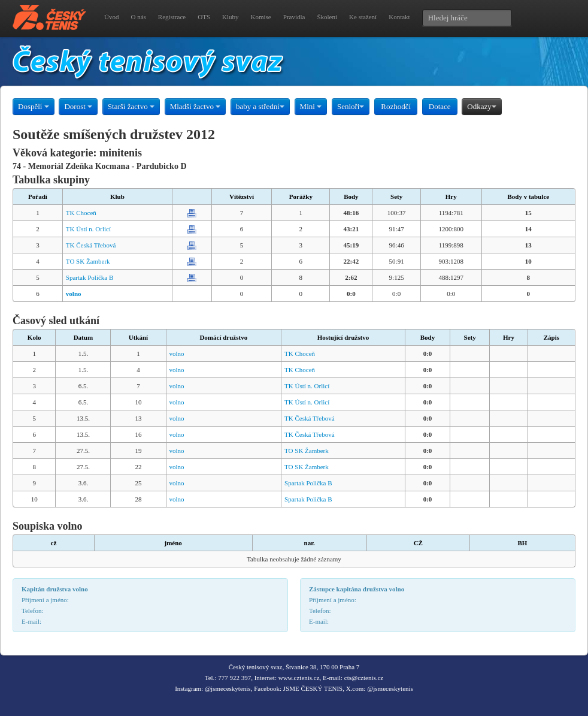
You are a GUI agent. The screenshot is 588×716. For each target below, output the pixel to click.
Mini (311, 106)
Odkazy (481, 106)
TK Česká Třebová (91, 245)
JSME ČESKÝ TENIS (313, 688)
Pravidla (294, 17)
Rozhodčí (396, 106)
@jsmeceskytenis (228, 688)
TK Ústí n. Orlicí (88, 229)
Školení (327, 17)
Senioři (351, 106)
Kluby (231, 17)
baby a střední (260, 106)
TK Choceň (81, 213)
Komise (261, 17)
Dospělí (34, 106)
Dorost (78, 106)
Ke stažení (363, 17)
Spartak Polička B (90, 277)
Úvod (111, 17)
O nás (138, 17)
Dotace (440, 106)
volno (177, 354)
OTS (204, 17)
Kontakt (399, 17)
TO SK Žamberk (88, 261)
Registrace (172, 17)
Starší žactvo (131, 106)
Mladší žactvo (196, 106)
